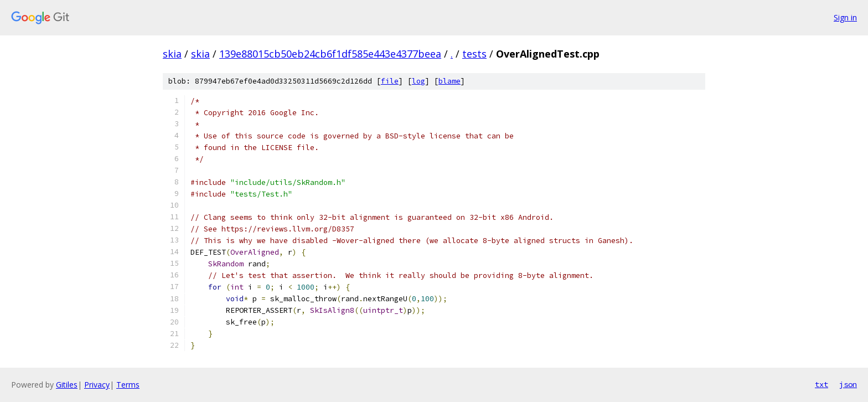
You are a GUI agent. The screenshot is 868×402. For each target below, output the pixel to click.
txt (821, 384)
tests (474, 54)
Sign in (845, 17)
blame (449, 81)
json (848, 384)
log (418, 81)
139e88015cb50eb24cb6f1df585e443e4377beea (330, 54)
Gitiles (67, 385)
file (390, 81)
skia (172, 54)
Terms (128, 385)
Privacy (97, 385)
